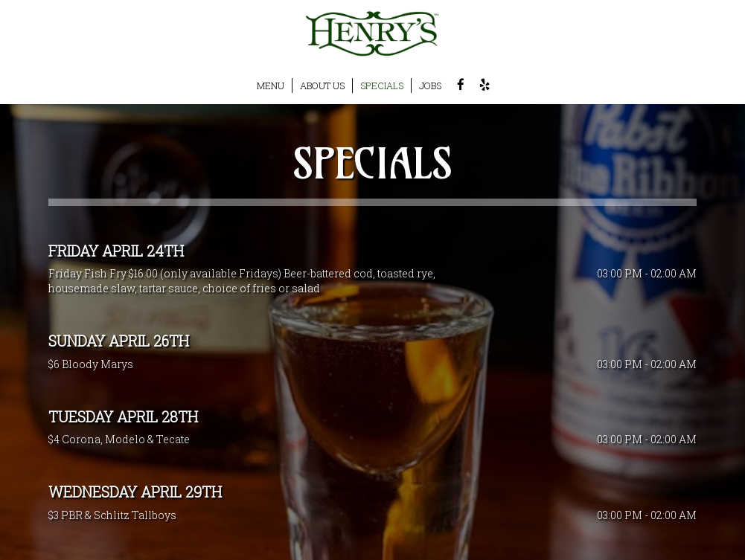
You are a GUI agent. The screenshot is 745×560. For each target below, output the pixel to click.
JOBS (430, 86)
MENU (271, 86)
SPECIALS (382, 86)
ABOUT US (322, 86)
